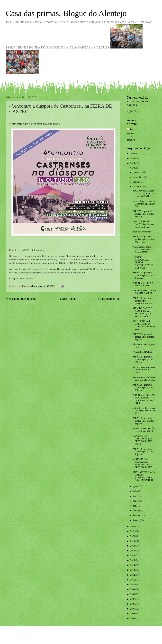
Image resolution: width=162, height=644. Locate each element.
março (136, 511)
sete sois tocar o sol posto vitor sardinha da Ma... (144, 379)
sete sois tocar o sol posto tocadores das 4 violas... (144, 370)
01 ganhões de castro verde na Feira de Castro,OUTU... (142, 250)
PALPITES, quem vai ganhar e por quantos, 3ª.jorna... (143, 337)
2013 (133, 570)
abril (135, 506)
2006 (133, 604)
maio (136, 501)
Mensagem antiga (109, 299)
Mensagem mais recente (21, 299)
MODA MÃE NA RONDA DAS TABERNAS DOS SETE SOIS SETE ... (143, 463)
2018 (133, 546)
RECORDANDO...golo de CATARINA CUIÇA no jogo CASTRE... (144, 193)
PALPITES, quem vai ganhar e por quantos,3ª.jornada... (143, 301)
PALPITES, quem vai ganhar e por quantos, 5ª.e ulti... (143, 214)
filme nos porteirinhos (142, 232)
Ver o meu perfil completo (131, 137)
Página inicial (67, 299)
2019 (133, 541)
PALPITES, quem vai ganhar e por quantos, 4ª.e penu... (143, 239)
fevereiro (137, 515)
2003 (133, 618)
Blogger (99, 638)
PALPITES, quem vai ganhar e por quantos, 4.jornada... (143, 275)
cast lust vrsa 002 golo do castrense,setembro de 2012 (144, 411)
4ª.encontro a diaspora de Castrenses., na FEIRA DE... (144, 204)
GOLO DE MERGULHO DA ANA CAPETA (144, 292)
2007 (133, 599)
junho (136, 496)
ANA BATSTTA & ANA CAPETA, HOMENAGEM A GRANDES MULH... (144, 476)
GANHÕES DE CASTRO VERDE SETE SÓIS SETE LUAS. (142, 440)
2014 (133, 565)
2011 (133, 580)
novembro (138, 177)
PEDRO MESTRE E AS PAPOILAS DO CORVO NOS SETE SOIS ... (143, 399)
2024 (133, 163)
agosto (136, 486)
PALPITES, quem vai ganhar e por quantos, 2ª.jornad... (143, 359)
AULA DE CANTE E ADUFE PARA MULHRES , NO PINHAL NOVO (142, 312)
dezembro (138, 172)
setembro (137, 187)
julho (136, 491)
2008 (133, 594)
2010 (133, 584)
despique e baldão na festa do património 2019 (144, 430)
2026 (133, 154)
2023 (133, 168)
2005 (133, 609)
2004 (133, 614)
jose (132, 129)
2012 (133, 575)
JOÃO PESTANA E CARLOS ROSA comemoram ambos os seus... (144, 325)
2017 (133, 551)
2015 (133, 560)
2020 (133, 536)
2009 (133, 589)
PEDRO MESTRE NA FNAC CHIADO (143, 284)
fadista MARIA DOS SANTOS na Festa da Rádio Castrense (143, 224)
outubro (137, 182)
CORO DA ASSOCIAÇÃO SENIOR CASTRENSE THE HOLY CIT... (143, 262)
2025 (133, 158)
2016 (133, 555)
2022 (133, 527)
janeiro (136, 520)
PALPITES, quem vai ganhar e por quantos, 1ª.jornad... (143, 421)
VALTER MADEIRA (142, 352)
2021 (133, 531)
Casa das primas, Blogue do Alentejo (66, 13)
